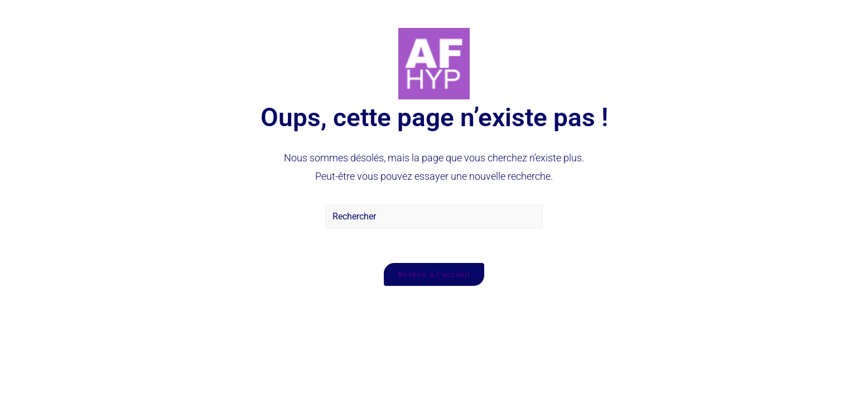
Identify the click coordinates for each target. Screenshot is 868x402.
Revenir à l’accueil (434, 274)
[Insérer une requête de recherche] (434, 217)
